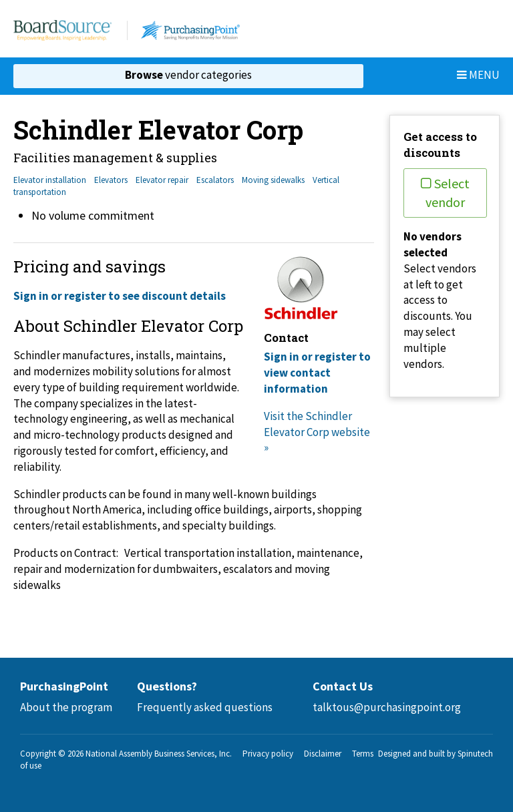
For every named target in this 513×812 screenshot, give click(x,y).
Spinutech (475, 754)
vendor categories (188, 75)
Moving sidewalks (273, 180)
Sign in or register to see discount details (120, 296)
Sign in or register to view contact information (317, 373)
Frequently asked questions (205, 707)
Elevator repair (162, 180)
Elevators (111, 180)
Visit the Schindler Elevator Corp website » (317, 432)
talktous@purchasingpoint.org (387, 707)
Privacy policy (268, 754)
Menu (478, 75)
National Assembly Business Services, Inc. (159, 754)
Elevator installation (50, 180)
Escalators (215, 180)
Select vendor (445, 193)
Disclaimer (323, 754)
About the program (66, 707)
